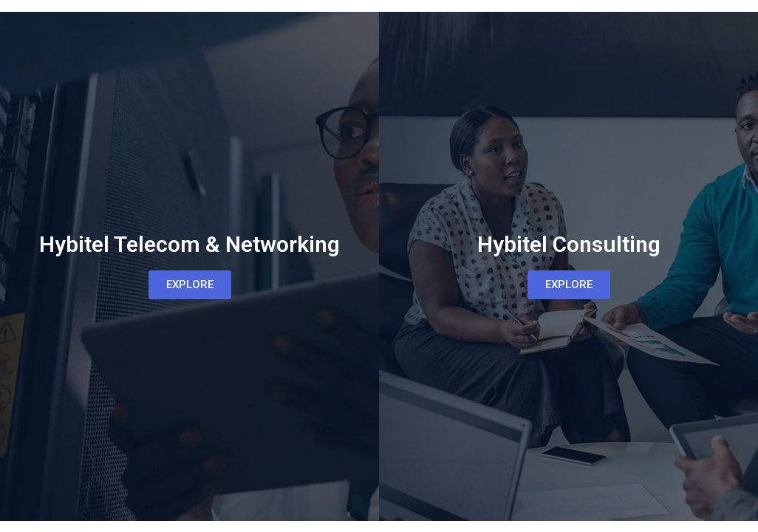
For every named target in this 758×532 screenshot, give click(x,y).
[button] (190, 285)
